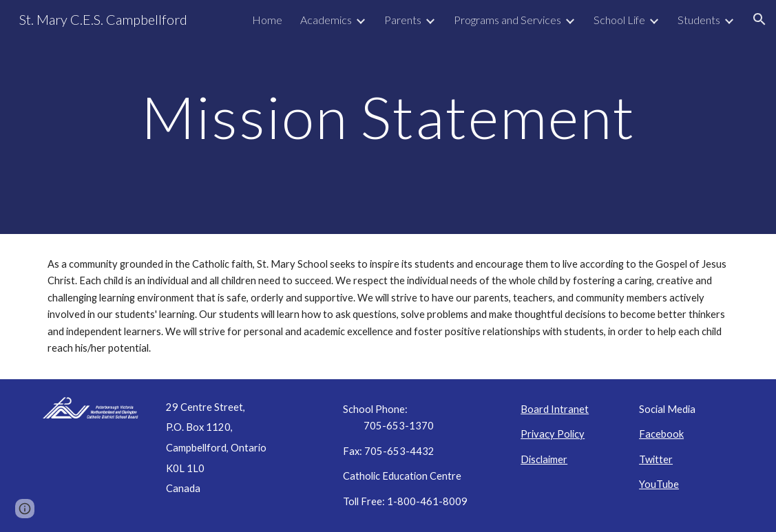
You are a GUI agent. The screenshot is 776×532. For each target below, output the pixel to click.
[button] (759, 19)
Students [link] (699, 20)
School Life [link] (619, 20)
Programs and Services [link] (507, 20)
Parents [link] (403, 20)
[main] (388, 117)
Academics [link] (326, 20)
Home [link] (267, 20)
